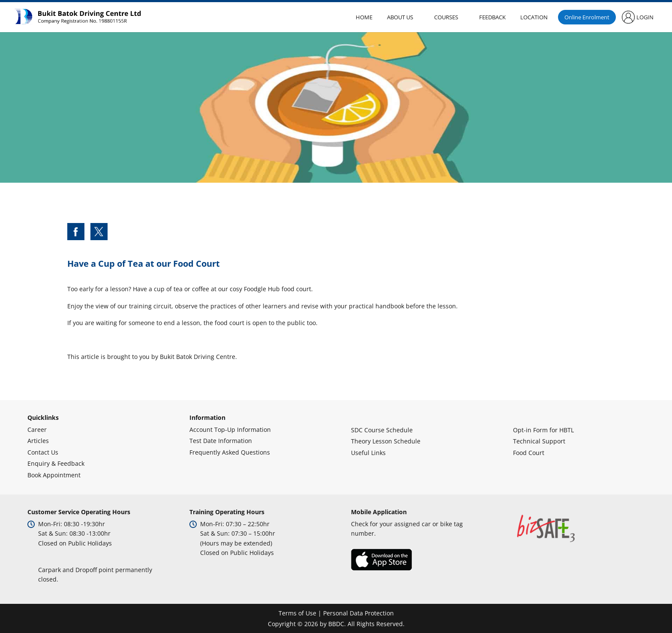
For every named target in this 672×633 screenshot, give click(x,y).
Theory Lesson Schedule (386, 441)
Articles (38, 441)
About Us (400, 17)
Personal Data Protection (358, 613)
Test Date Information (221, 441)
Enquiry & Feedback (56, 463)
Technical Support (539, 441)
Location (534, 17)
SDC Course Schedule (382, 430)
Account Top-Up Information (230, 430)
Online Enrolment (587, 17)
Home (364, 17)
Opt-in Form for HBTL (543, 430)
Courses (446, 17)
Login (645, 17)
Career (37, 430)
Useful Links (368, 453)
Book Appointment (54, 475)
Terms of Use (297, 613)
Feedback (492, 17)
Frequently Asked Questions (230, 452)
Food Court (529, 453)
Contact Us (43, 452)
